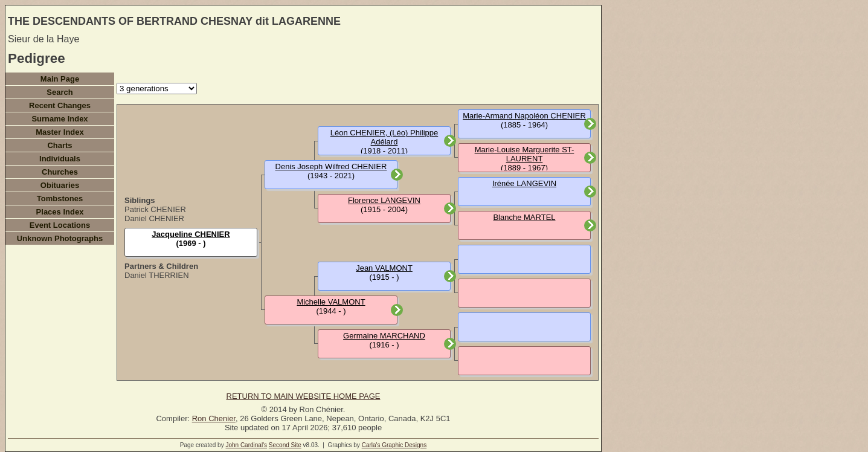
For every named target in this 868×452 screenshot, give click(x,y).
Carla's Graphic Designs (394, 445)
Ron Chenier (214, 418)
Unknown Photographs (60, 238)
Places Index (60, 212)
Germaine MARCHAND (384, 336)
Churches (60, 172)
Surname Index (59, 119)
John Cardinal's (246, 445)
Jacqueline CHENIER (191, 234)
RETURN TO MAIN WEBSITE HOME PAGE (304, 396)
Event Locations (60, 225)
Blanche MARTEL (524, 217)
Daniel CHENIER (154, 218)
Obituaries (60, 185)
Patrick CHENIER (155, 209)
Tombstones (60, 199)
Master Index (59, 132)
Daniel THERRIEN (157, 275)
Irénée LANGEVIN (524, 183)
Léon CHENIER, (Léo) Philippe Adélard (384, 137)
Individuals (60, 159)
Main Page (60, 79)
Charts (59, 145)
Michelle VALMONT (331, 302)
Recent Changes (60, 105)
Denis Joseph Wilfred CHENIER (331, 166)
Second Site (285, 445)
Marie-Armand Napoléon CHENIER (524, 116)
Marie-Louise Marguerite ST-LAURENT (525, 154)
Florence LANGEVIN (384, 200)
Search (59, 92)
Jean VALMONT (384, 268)
